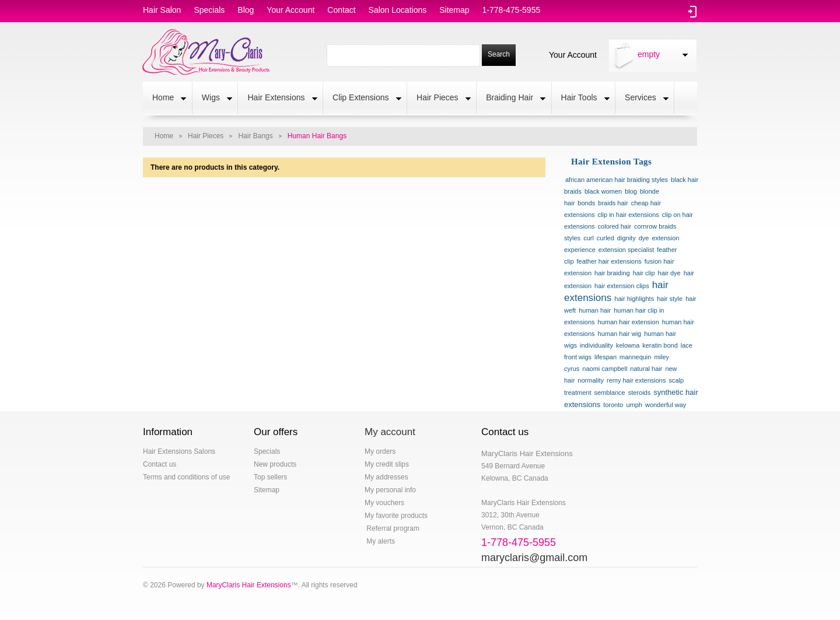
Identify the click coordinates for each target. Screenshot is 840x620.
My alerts (380, 541)
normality (591, 380)
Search (499, 54)
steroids (640, 393)
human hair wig (620, 334)
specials (209, 10)
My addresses (386, 477)
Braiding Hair (511, 99)
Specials (267, 451)
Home (164, 99)
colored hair (615, 226)
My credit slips (387, 464)
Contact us (160, 464)
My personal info (390, 490)
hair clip (644, 273)
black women (603, 191)
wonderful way (666, 405)
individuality (596, 345)
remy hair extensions (636, 380)
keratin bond (660, 345)
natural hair (646, 369)
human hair (595, 310)
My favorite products (396, 516)
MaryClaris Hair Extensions (249, 585)
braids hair (613, 203)
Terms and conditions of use (186, 477)
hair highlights (634, 299)
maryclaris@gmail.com (534, 558)
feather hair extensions (609, 261)
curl (589, 238)
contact (341, 10)
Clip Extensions (362, 99)
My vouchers (384, 503)
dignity (626, 238)
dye (644, 238)
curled (605, 238)
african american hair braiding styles (617, 180)
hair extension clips (622, 286)
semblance (609, 393)
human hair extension (629, 322)
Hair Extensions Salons (179, 451)
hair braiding (612, 273)
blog (246, 10)
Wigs (212, 99)
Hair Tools (581, 99)
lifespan (605, 357)
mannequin (635, 357)
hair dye (669, 273)
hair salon (162, 10)
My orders (380, 451)
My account (390, 432)
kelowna (628, 345)
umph (634, 405)
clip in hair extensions (629, 215)
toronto (613, 405)
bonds (586, 203)
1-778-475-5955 (512, 10)
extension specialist (626, 250)
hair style (670, 299)
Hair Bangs (255, 136)
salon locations (398, 10)
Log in (693, 12)
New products (275, 464)
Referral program (392, 528)
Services (642, 99)
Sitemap (267, 490)
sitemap (454, 10)
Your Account (573, 54)
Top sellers (270, 477)
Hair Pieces (439, 99)
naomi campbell (605, 369)
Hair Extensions (277, 99)
